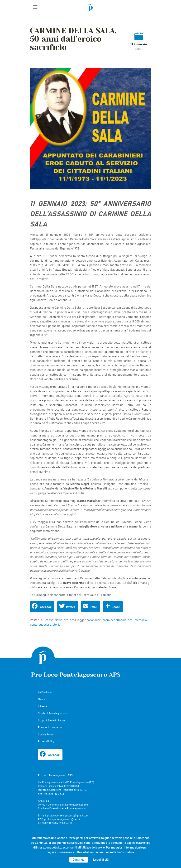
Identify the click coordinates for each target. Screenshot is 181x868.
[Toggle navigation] (35, 7)
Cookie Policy (46, 735)
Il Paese (48, 620)
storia (57, 625)
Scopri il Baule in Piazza (52, 721)
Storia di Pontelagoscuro (52, 713)
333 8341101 (65, 823)
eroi (131, 620)
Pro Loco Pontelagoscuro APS (76, 675)
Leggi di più (101, 860)
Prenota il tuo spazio (50, 727)
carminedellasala (115, 620)
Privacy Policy (46, 741)
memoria (141, 620)
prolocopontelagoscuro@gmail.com (68, 816)
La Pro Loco (45, 692)
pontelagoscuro (41, 625)
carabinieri (94, 620)
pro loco (69, 620)
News (59, 620)
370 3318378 (49, 823)
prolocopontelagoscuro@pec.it (62, 819)
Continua (79, 860)
